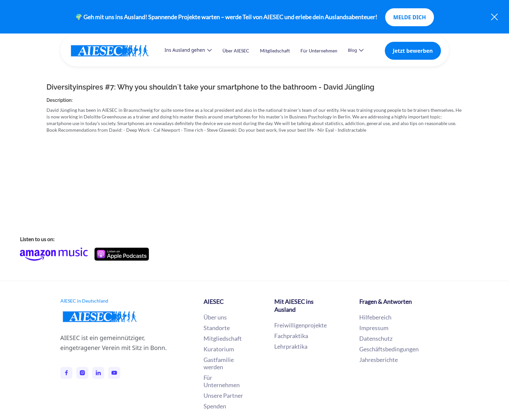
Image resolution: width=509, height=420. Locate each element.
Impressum (374, 328)
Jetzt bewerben (413, 51)
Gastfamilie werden (219, 363)
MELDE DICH (409, 17)
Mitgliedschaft (275, 51)
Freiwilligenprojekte (300, 325)
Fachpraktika (291, 336)
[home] (117, 51)
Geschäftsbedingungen (389, 349)
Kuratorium (219, 349)
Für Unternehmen (319, 51)
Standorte (217, 328)
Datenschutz (376, 338)
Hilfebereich (375, 317)
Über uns (215, 317)
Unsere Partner (223, 395)
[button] (188, 50)
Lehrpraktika (291, 346)
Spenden (215, 406)
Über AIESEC (236, 51)
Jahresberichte (379, 360)
